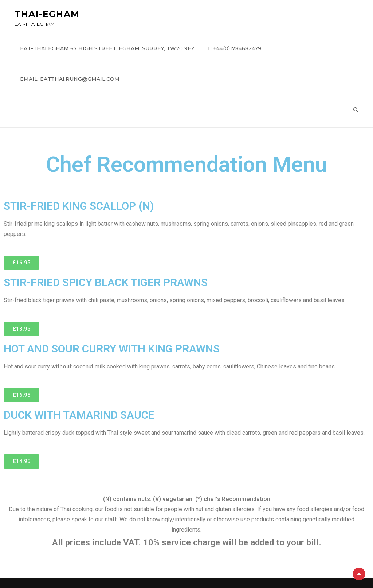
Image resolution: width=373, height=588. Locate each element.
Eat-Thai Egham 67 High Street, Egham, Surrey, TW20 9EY (107, 48)
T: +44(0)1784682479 (234, 48)
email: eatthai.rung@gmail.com (70, 79)
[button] (21, 263)
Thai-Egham (47, 14)
